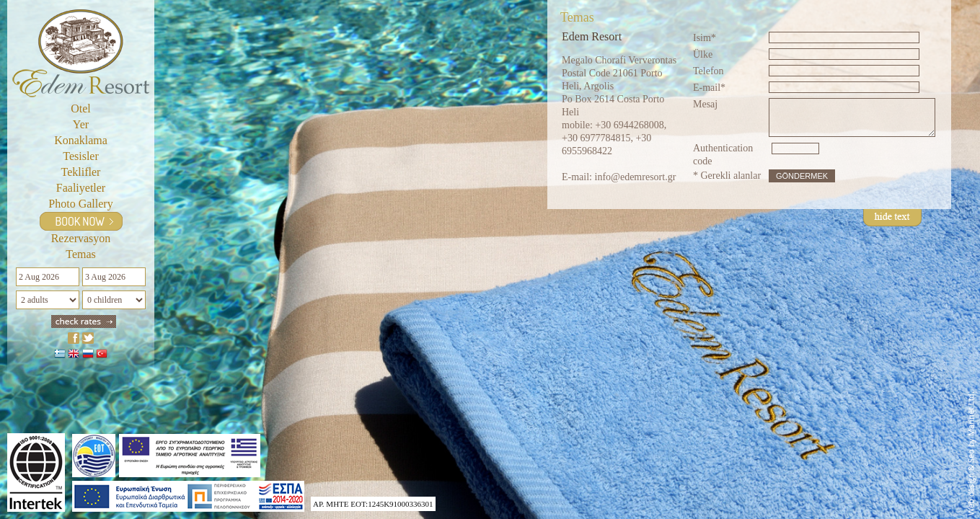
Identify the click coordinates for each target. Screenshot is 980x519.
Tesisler (81, 156)
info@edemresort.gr (636, 177)
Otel (81, 108)
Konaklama (81, 140)
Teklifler (81, 172)
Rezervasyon (81, 238)
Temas (81, 254)
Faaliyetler (81, 188)
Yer (81, 124)
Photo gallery (80, 204)
